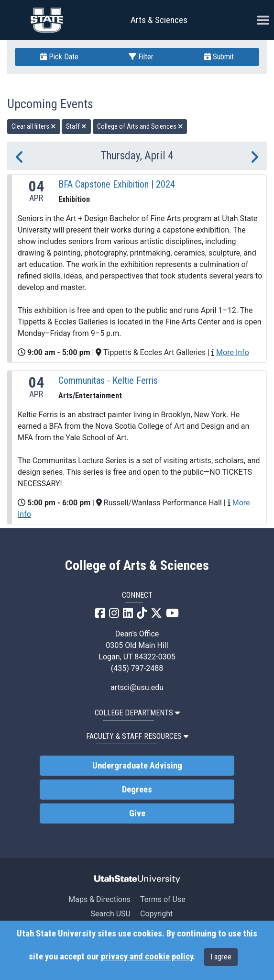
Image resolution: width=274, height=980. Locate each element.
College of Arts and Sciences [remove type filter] (140, 126)
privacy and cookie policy (147, 957)
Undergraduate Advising (137, 766)
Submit (219, 57)
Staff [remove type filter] (76, 126)
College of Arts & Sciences (137, 566)
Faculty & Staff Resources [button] (137, 736)
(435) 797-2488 (137, 668)
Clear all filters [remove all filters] (34, 126)
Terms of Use (163, 899)
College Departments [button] (137, 713)
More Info (233, 352)
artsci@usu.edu (137, 687)
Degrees (137, 790)
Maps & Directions (99, 899)
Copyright (156, 914)
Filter (141, 57)
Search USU (111, 914)
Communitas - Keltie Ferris (108, 380)
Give (137, 813)
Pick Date (59, 57)
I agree (221, 957)
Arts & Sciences (159, 20)
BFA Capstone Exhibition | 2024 (117, 184)
